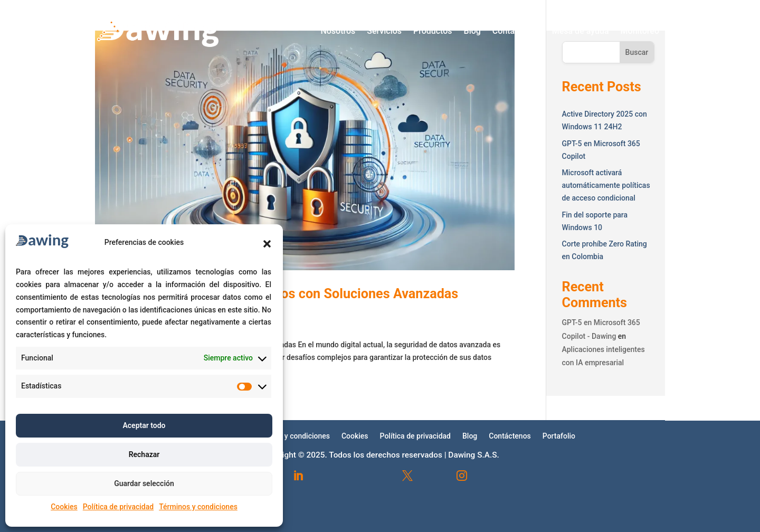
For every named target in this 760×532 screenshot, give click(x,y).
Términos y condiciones (198, 507)
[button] (267, 244)
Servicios (384, 31)
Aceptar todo (144, 425)
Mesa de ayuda (581, 31)
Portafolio (559, 436)
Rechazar (144, 454)
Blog (472, 31)
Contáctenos (516, 31)
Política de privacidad (118, 507)
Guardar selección (144, 483)
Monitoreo (640, 31)
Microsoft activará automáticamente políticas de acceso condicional (606, 185)
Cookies (64, 507)
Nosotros (338, 31)
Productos (433, 31)
